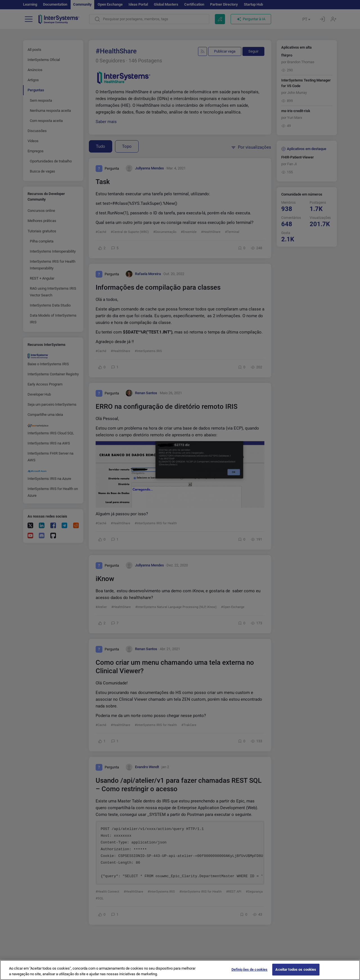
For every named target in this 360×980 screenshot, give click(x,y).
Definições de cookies (250, 974)
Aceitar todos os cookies (296, 974)
